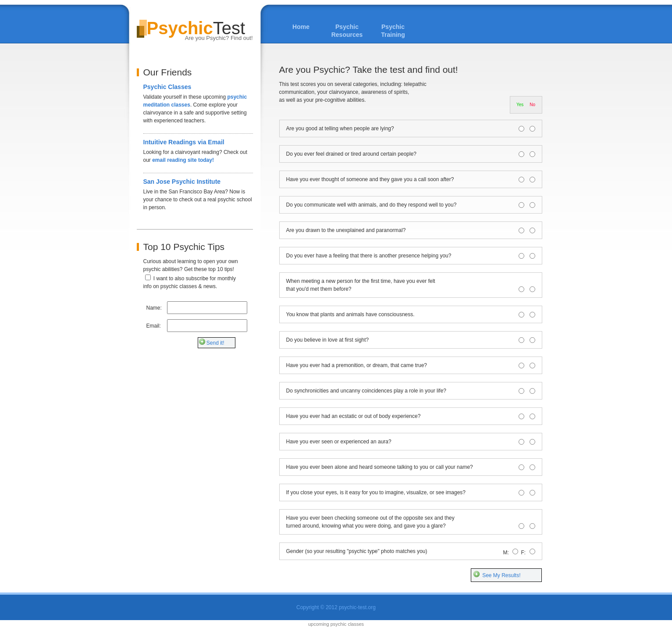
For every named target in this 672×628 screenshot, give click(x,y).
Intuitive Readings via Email (184, 142)
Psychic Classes (167, 87)
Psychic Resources (347, 31)
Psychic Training (393, 31)
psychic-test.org (357, 607)
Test (195, 30)
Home (301, 27)
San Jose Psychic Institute (182, 182)
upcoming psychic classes (336, 624)
